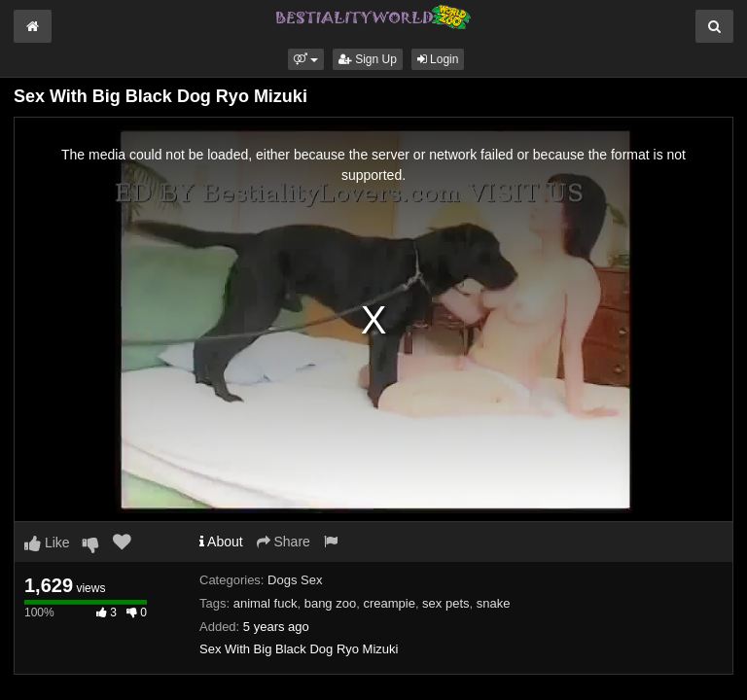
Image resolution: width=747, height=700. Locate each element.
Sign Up (368, 59)
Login (438, 59)
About (221, 542)
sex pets (445, 603)
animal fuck (266, 603)
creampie (389, 603)
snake (494, 603)
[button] (306, 59)
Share (284, 542)
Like (47, 542)
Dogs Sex (295, 580)
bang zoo (331, 603)
